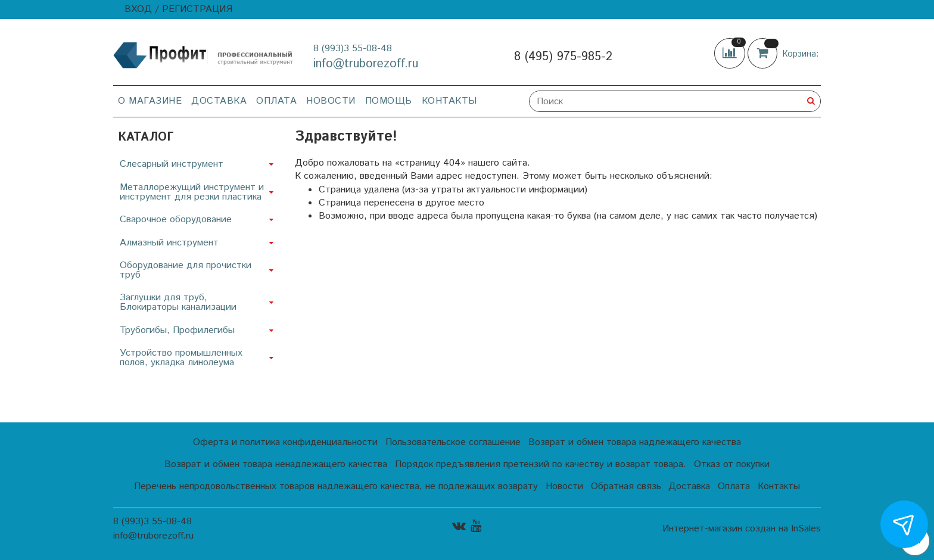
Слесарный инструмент (172, 164)
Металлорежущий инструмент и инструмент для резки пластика (192, 192)
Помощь (389, 101)
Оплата (276, 101)
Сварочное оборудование (176, 220)
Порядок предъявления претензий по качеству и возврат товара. (541, 464)
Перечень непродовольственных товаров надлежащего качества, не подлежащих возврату (336, 486)
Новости (331, 101)
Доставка (219, 101)
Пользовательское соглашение (453, 442)
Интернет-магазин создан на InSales (742, 529)
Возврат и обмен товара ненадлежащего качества (276, 464)
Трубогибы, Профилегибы (177, 330)
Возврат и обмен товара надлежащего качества (635, 442)
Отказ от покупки (732, 464)
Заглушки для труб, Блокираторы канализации (178, 302)
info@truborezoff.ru (366, 64)
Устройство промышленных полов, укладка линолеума (181, 358)
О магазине (150, 101)
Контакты (449, 101)
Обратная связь (626, 486)
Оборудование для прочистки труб (186, 270)
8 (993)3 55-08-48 (353, 49)
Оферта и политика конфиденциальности (285, 442)
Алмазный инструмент (169, 243)
